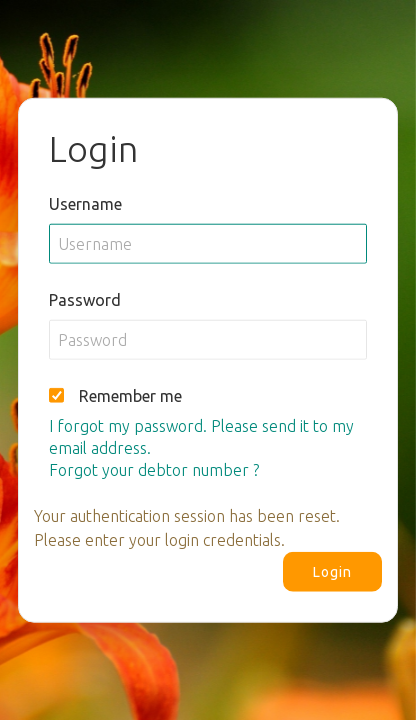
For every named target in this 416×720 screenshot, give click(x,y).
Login (332, 571)
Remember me (130, 395)
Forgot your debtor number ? (154, 469)
